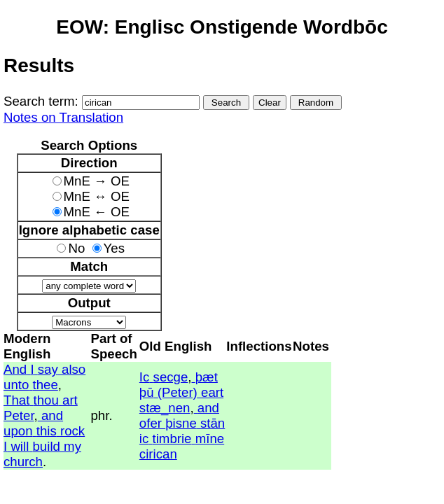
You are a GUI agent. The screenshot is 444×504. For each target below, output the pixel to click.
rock (72, 431)
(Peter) (178, 392)
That (16, 400)
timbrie (172, 439)
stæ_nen (165, 408)
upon (18, 431)
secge (171, 377)
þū (147, 392)
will (20, 446)
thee (46, 385)
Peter (19, 415)
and (52, 415)
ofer (151, 423)
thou (46, 400)
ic (144, 439)
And (15, 369)
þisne (181, 423)
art (70, 400)
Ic (145, 377)
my (72, 446)
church (23, 462)
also (74, 369)
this (47, 431)
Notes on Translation (63, 117)
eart (212, 392)
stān (213, 423)
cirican (158, 454)
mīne (210, 439)
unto (16, 385)
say (48, 369)
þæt (207, 377)
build (46, 446)
